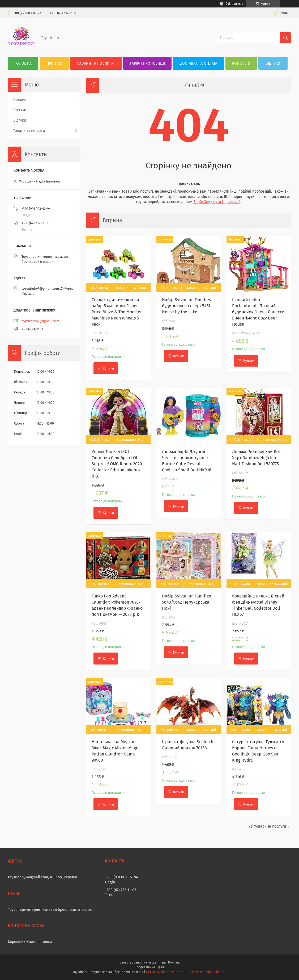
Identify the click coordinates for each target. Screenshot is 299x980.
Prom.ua (174, 962)
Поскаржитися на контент (165, 972)
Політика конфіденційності (206, 972)
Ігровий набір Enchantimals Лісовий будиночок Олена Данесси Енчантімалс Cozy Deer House (258, 312)
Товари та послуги (95, 63)
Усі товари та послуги (267, 826)
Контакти (241, 63)
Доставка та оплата (198, 63)
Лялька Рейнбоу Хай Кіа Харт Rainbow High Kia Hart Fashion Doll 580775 (256, 458)
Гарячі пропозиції (147, 63)
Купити (108, 368)
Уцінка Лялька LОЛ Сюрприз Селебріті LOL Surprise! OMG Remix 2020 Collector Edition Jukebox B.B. (117, 464)
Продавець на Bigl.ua (149, 967)
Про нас (54, 63)
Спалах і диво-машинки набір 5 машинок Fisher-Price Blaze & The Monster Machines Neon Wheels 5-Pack (117, 312)
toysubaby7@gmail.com (40, 321)
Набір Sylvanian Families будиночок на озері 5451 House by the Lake (186, 306)
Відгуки (273, 63)
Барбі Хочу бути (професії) (217, 202)
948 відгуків (234, 4)
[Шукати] (285, 38)
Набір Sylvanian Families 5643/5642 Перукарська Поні (186, 602)
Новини (20, 100)
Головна (23, 63)
